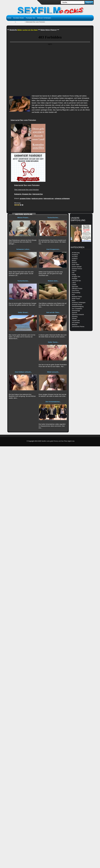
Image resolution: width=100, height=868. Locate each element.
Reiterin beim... (53, 281)
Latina (74, 283)
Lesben (74, 285)
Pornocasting (76, 293)
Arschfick (75, 257)
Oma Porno (75, 291)
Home (9, 18)
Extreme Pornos (77, 269)
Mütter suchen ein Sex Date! (28, 30)
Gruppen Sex (20, 22)
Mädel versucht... (53, 372)
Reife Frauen (76, 299)
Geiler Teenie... (53, 342)
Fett (73, 273)
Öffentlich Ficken (77, 289)
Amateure (75, 255)
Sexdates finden (19, 18)
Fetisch (74, 271)
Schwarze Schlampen (79, 303)
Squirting (75, 317)
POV (73, 295)
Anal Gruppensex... (53, 249)
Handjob (75, 279)
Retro (74, 301)
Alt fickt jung (76, 253)
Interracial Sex (38, 194)
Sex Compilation (77, 309)
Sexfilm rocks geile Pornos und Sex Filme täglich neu (58, 441)
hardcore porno (37, 198)
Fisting (74, 275)
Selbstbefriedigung (78, 307)
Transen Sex (76, 321)
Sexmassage (76, 311)
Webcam (75, 325)
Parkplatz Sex (31, 18)
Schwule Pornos (77, 305)
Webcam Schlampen (44, 18)
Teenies (74, 319)
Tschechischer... (53, 218)
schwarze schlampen (62, 198)
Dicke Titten (76, 265)
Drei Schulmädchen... (53, 402)
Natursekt (75, 287)
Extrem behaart (77, 267)
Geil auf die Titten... (53, 312)
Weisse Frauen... (23, 218)
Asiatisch (75, 259)
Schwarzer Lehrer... (23, 249)
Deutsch (74, 263)
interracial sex (49, 198)
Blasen (74, 261)
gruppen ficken (25, 198)
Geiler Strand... (23, 312)
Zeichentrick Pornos (78, 327)
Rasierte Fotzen (77, 297)
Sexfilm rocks (10, 22)
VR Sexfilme (76, 323)
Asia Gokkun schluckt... (23, 372)
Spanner (75, 313)
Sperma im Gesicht (78, 315)
